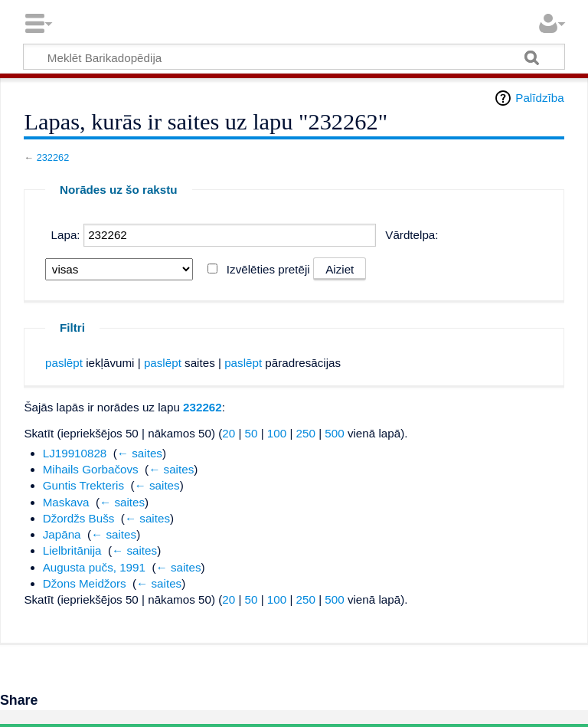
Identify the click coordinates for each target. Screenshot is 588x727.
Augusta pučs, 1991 (94, 567)
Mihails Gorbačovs (91, 469)
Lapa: (66, 235)
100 (277, 433)
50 (252, 433)
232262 (53, 157)
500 (334, 433)
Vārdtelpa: (412, 235)
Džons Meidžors (85, 583)
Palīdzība (539, 98)
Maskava (66, 502)
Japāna (62, 534)
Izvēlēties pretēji (268, 269)
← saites (140, 453)
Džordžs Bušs (79, 518)
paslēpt (64, 363)
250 (306, 433)
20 (229, 433)
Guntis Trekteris (83, 485)
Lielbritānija (72, 550)
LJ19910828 (75, 453)
